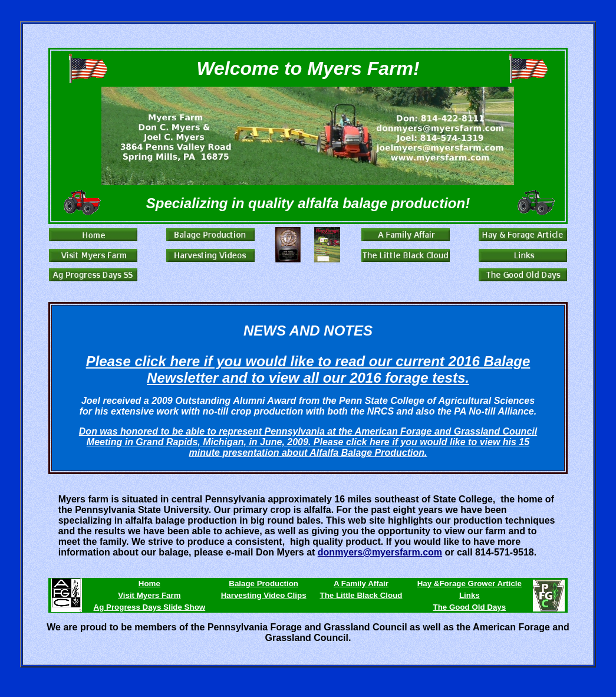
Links (470, 595)
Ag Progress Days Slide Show (150, 607)
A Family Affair (361, 583)
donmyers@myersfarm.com (380, 552)
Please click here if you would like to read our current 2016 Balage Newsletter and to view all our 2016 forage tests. (308, 369)
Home (149, 583)
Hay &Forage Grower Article (470, 583)
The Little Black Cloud (361, 595)
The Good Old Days (469, 607)
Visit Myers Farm (149, 595)
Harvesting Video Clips (264, 595)
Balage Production (263, 583)
